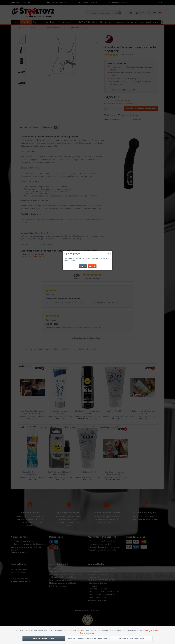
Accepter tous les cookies (44, 638)
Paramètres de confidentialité (131, 638)
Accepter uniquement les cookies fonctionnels (87, 638)
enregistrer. (150, 631)
